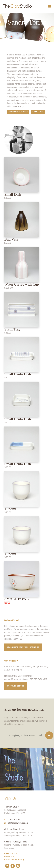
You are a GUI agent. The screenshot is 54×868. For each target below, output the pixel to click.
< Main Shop (38, 112)
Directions (10, 853)
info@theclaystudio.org (16, 823)
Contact (8, 857)
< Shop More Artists (18, 112)
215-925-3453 (12, 819)
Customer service (16, 686)
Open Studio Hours (13, 860)
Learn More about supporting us (23, 647)
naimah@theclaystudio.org (16, 679)
